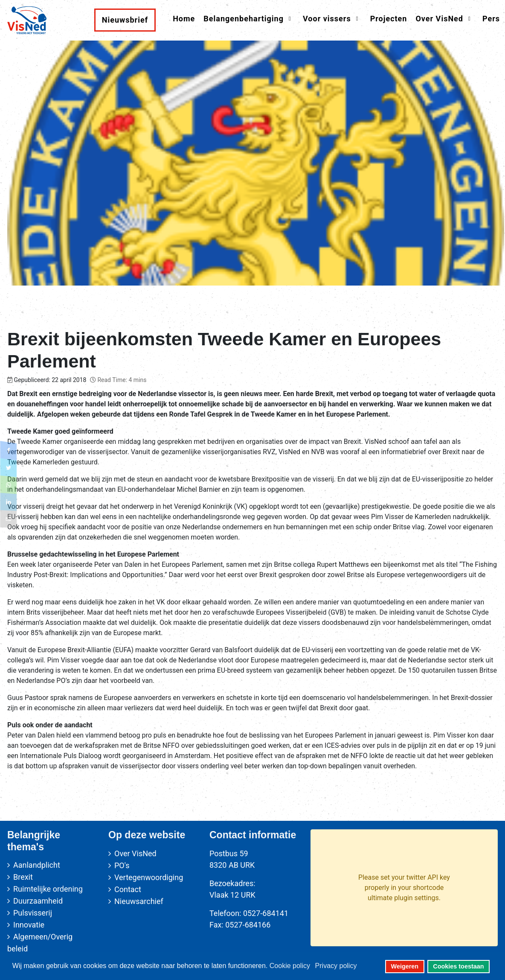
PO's (122, 865)
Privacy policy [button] (336, 966)
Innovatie (29, 925)
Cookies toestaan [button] (458, 966)
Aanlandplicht (37, 865)
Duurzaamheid (38, 901)
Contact (128, 889)
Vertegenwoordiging (149, 877)
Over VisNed (135, 853)
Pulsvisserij (33, 913)
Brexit (23, 877)
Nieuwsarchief (139, 901)
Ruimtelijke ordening (48, 889)
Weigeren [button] (405, 966)
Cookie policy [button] (290, 966)
